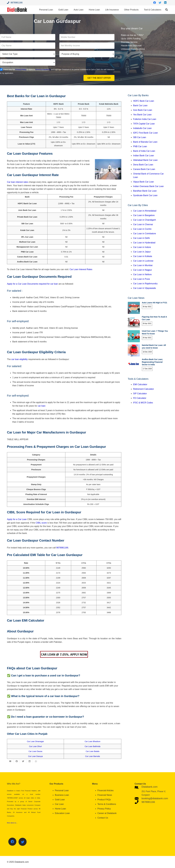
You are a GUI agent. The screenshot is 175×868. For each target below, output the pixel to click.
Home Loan (60, 809)
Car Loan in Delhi (141, 238)
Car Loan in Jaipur (142, 252)
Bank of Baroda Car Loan (145, 142)
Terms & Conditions (43, 70)
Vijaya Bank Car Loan (143, 182)
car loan (41, 406)
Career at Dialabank (107, 813)
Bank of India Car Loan (144, 151)
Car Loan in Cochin (142, 229)
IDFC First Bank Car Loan (145, 133)
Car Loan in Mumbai (143, 265)
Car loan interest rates (18, 182)
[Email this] (10, 761)
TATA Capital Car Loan (144, 124)
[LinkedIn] (165, 3)
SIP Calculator (140, 394)
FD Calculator (140, 398)
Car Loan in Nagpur (143, 270)
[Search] (167, 10)
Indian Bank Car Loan (144, 156)
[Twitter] (160, 3)
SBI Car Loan (140, 137)
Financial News (105, 795)
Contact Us (103, 818)
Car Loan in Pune (142, 279)
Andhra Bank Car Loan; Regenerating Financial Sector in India (152, 362)
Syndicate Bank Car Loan (145, 195)
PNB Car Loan (140, 146)
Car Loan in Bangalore (144, 215)
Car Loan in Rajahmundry (145, 284)
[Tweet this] (23, 761)
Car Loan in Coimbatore (145, 234)
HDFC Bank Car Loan (144, 101)
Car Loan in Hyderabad (144, 243)
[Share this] (17, 761)
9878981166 (62, 548)
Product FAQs (104, 800)
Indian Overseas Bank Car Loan (148, 186)
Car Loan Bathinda (93, 746)
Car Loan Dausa (35, 751)
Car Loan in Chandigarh (145, 220)
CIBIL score (41, 523)
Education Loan (62, 813)
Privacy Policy (21, 70)
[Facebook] (155, 3)
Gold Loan (60, 800)
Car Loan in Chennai (143, 224)
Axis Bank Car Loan (143, 110)
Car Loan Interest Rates (81, 269)
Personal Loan (62, 790)
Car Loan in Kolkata (143, 256)
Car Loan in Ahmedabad (145, 211)
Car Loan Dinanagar (35, 741)
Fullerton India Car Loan (145, 119)
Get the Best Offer (99, 78)
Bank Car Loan (140, 105)
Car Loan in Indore (142, 247)
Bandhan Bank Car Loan (145, 191)
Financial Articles (105, 790)
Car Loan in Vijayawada (144, 288)
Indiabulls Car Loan (142, 128)
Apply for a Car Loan (17, 284)
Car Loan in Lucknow (143, 261)
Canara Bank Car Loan (144, 169)
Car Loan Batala (93, 751)
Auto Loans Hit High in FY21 (154, 303)
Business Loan (62, 795)
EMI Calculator (140, 384)
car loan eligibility (19, 359)
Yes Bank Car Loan (142, 115)
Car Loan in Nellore (142, 274)
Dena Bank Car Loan (143, 165)
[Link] (17, 10)
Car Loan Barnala (93, 756)
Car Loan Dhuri (35, 746)
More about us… (12, 823)
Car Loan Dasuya (35, 756)
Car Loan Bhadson (93, 741)
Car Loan (59, 804)
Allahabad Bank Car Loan (145, 160)
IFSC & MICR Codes (143, 403)
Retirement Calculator (144, 389)
